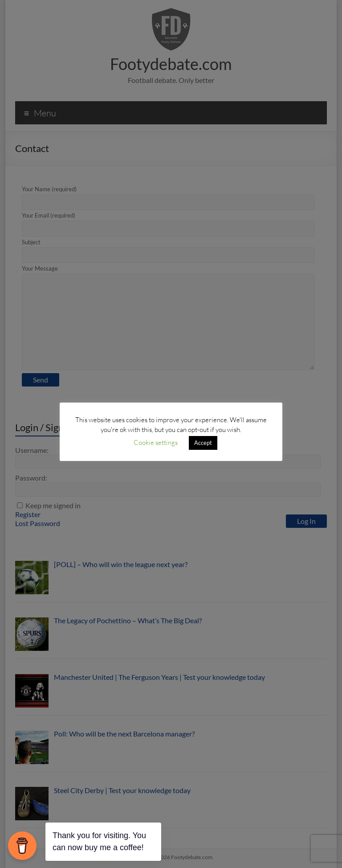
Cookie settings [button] (156, 442)
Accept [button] (203, 443)
